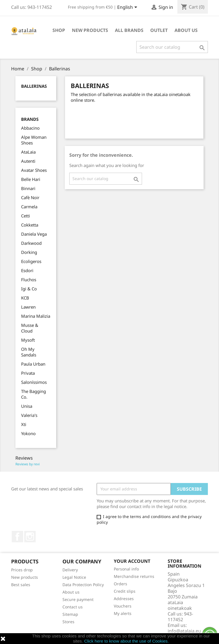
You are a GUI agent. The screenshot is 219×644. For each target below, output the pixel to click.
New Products (90, 30)
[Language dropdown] (128, 8)
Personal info (126, 569)
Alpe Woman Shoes (34, 140)
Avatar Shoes (34, 170)
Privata (28, 373)
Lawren (28, 307)
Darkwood (31, 243)
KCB (25, 298)
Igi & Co (29, 289)
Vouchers (123, 606)
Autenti (28, 161)
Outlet (159, 30)
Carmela (29, 207)
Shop (59, 30)
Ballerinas (34, 86)
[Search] (172, 47)
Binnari (28, 188)
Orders (120, 584)
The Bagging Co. (34, 394)
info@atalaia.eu (184, 631)
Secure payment (78, 599)
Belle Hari (31, 179)
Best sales (21, 585)
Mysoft (28, 340)
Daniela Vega (34, 234)
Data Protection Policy (83, 585)
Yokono (28, 433)
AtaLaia (28, 152)
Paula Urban (33, 364)
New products (25, 577)
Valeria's (29, 415)
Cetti (26, 216)
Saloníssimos (34, 382)
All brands (129, 30)
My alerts (123, 613)
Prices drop (22, 570)
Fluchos (29, 280)
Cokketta (30, 225)
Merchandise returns (134, 576)
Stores (68, 622)
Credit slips (125, 591)
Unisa (27, 406)
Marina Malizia (36, 316)
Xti (24, 424)
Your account (132, 561)
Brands (30, 119)
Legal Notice (74, 577)
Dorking (29, 252)
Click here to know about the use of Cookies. (126, 641)
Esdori (27, 270)
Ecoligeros (31, 261)
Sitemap (70, 614)
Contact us (73, 607)
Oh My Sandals (29, 352)
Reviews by (28, 464)
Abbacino (30, 128)
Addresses (124, 599)
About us (186, 30)
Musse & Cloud (30, 328)
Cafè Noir (30, 197)
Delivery (70, 570)
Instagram (30, 537)
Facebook (17, 537)
